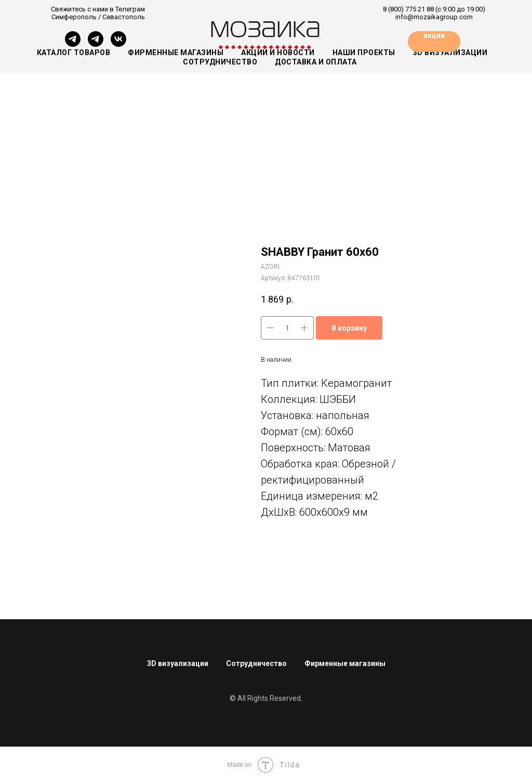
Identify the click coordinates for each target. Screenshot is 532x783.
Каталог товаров (74, 53)
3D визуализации (178, 663)
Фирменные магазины (176, 53)
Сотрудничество (256, 663)
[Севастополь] (96, 44)
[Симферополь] (73, 44)
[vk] (118, 44)
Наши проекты (364, 53)
